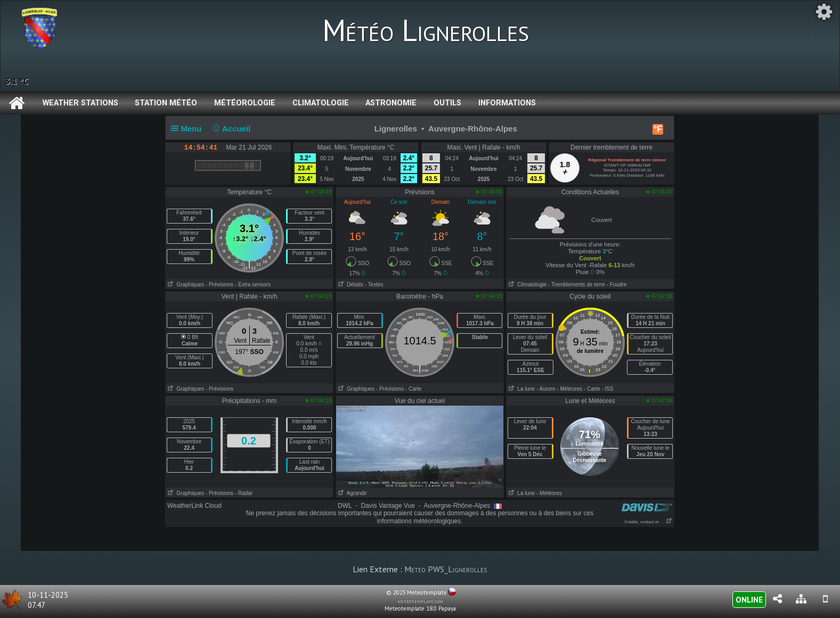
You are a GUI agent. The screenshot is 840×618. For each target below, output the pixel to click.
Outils (447, 103)
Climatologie (321, 103)
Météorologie (245, 103)
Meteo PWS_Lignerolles (446, 569)
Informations (507, 103)
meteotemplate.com (420, 601)
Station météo (166, 103)
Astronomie (391, 103)
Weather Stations (80, 103)
